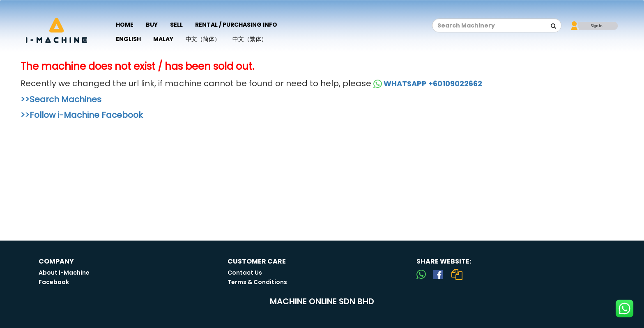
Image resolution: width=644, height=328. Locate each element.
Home (125, 25)
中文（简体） (203, 39)
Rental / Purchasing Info (236, 25)
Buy (152, 25)
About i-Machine (64, 273)
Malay (163, 39)
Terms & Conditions (257, 282)
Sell (176, 25)
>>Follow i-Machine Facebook (82, 115)
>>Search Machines (61, 99)
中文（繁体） (250, 39)
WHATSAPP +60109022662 (428, 84)
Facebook (54, 282)
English (128, 39)
